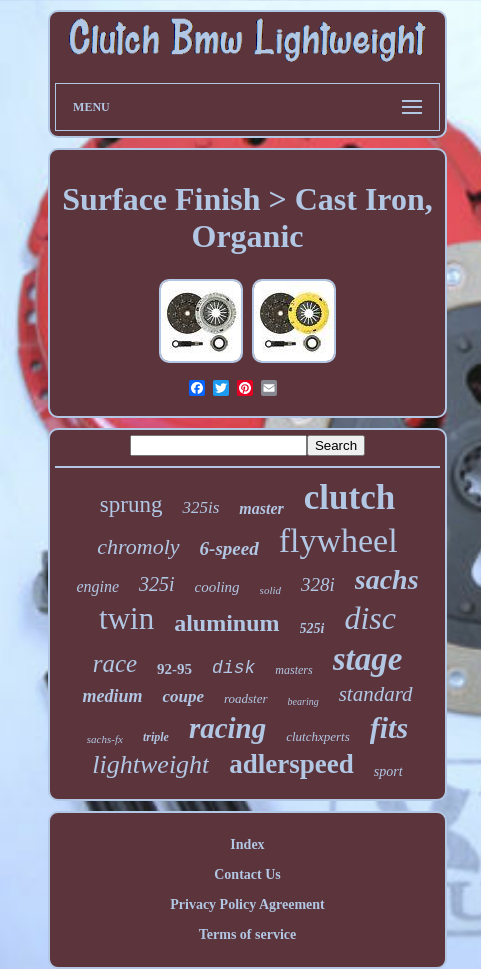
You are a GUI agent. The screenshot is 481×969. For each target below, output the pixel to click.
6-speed (229, 548)
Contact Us (247, 874)
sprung (131, 504)
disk (233, 668)
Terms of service (247, 934)
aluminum (226, 623)
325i (157, 584)
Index (247, 844)
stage (368, 659)
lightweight (150, 764)
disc (370, 618)
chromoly (138, 546)
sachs (387, 579)
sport (388, 771)
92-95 (174, 669)
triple (156, 737)
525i (312, 628)
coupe (183, 696)
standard (376, 694)
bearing (303, 701)
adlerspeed (291, 764)
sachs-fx (105, 739)
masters (293, 670)
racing (227, 728)
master (261, 508)
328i (318, 584)
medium (112, 696)
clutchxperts (318, 736)
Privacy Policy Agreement (247, 904)
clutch (349, 497)
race (115, 663)
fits (389, 727)
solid (270, 590)
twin (126, 618)
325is (200, 507)
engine (97, 586)
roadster (246, 698)
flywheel (338, 540)
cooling (217, 587)
